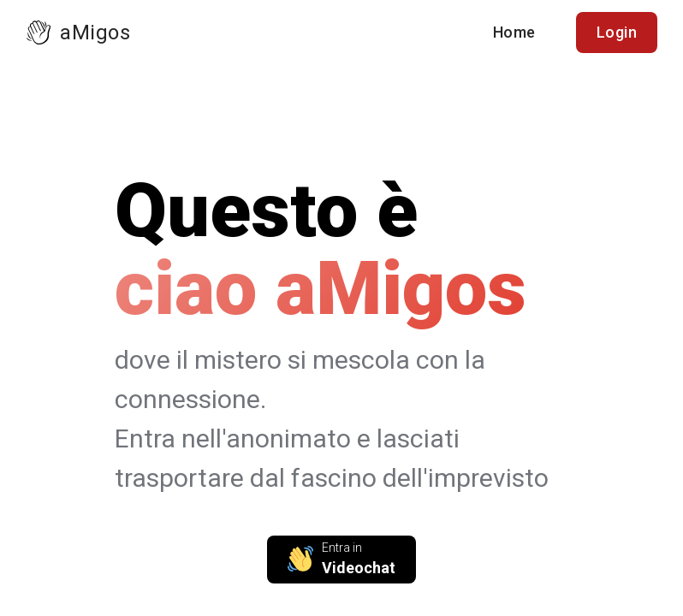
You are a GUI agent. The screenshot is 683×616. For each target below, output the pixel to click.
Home (514, 32)
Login (617, 32)
